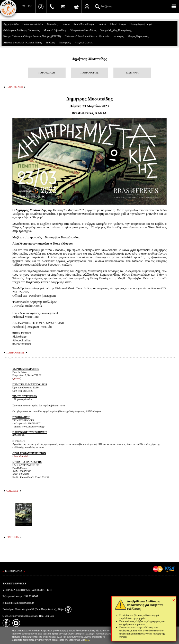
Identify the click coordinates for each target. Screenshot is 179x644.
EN (30, 6)
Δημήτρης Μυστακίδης (89, 59)
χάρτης (17, 378)
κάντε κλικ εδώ (20, 456)
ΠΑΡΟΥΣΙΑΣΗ (47, 73)
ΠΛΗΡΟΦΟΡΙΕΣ (89, 73)
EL (24, 6)
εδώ (87, 640)
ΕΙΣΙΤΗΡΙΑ (132, 73)
